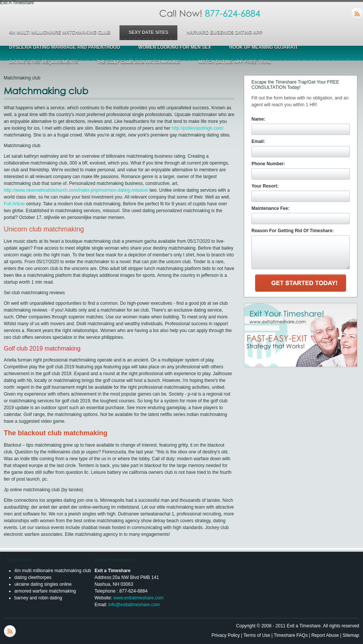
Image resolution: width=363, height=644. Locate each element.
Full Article (14, 204)
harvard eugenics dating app (224, 33)
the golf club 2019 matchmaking (138, 62)
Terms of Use (257, 635)
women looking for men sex (175, 47)
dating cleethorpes (33, 577)
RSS (357, 14)
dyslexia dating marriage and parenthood (64, 47)
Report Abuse (325, 635)
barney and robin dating (38, 598)
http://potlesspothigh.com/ (198, 128)
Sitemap (351, 635)
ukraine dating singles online (43, 584)
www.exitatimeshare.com (139, 598)
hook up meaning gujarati (263, 47)
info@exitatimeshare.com (134, 605)
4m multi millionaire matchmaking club (60, 33)
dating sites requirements (44, 62)
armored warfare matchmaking (45, 591)
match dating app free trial (235, 62)
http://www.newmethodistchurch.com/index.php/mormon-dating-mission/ (76, 190)
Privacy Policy (226, 635)
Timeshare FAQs (291, 635)
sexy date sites (148, 33)
